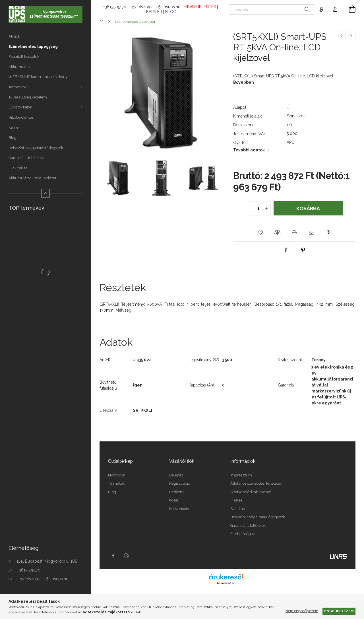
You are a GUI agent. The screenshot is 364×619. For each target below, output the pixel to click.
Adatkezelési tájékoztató (251, 492)
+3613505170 (29, 570)
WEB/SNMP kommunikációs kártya (39, 77)
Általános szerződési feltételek (256, 483)
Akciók (14, 36)
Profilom (176, 492)
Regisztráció (180, 483)
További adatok (249, 150)
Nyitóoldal (117, 475)
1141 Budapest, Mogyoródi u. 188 (47, 561)
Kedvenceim (180, 509)
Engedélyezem (339, 611)
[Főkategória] (103, 22)
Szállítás (237, 509)
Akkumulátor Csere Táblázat (32, 178)
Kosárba (308, 208)
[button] (260, 233)
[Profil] (335, 9)
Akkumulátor (20, 67)
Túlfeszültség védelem (28, 97)
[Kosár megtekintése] (349, 9)
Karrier (14, 127)
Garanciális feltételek (26, 158)
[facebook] (286, 250)
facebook (113, 556)
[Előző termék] (341, 36)
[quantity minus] (251, 208)
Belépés (176, 475)
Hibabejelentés (21, 117)
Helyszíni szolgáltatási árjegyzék (36, 148)
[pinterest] (303, 250)
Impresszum (241, 475)
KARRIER (155, 12)
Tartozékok (18, 87)
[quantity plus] (266, 208)
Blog (13, 138)
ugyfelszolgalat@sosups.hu (43, 579)
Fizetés (236, 500)
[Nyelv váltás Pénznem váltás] (321, 9)
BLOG (171, 12)
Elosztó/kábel (20, 107)
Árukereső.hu (226, 583)
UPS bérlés (18, 168)
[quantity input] (258, 208)
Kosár (174, 500)
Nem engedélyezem (302, 611)
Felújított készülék (24, 56)
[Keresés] (271, 9)
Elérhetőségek (243, 534)
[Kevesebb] (45, 193)
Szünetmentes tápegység (33, 47)
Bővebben (244, 82)
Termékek (116, 483)
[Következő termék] (351, 36)
